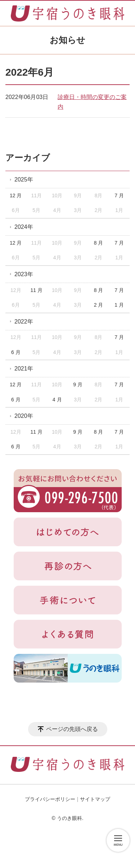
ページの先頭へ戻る (72, 729)
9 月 (78, 385)
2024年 (24, 227)
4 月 (57, 400)
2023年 (24, 274)
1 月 (119, 305)
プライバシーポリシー (50, 799)
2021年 (24, 369)
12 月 (16, 195)
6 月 (16, 352)
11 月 (36, 290)
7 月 (119, 195)
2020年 (24, 416)
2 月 (99, 305)
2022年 (24, 322)
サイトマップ (95, 799)
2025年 (24, 180)
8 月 (99, 243)
